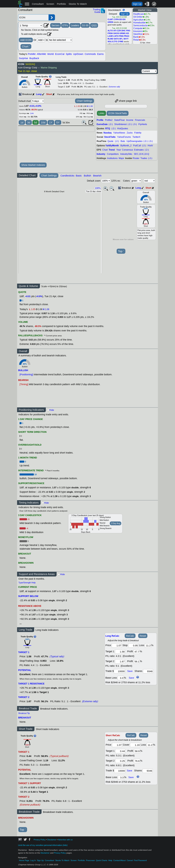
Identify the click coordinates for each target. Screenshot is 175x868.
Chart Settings (84, 101)
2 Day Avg (116, 523)
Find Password (140, 860)
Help (110, 860)
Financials (140, 120)
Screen (50, 4)
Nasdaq (108, 133)
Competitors (113, 154)
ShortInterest (120, 124)
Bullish (87, 176)
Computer (138, 28)
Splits (69, 54)
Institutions (112, 158)
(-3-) (135, 124)
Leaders (75, 25)
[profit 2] (137, 661)
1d (22, 122)
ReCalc (130, 636)
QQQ (94, 25)
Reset (143, 636)
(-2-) (111, 124)
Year (119, 150)
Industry (101, 154)
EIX (124, 20)
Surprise (23, 58)
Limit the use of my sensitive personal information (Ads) (43, 845)
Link (32, 113)
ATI (115, 31)
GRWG (123, 33)
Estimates (139, 150)
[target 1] (120, 751)
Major (121, 158)
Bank (136, 37)
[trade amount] (119, 671)
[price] (117, 645)
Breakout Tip (24, 713)
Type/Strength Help (27, 583)
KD (128, 33)
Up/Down (78, 54)
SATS (116, 39)
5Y (58, 122)
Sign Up (137, 4)
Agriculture (139, 20)
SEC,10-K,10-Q (141, 154)
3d (29, 122)
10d (43, 122)
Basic (79, 176)
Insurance (138, 31)
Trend (112, 150)
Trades (144, 158)
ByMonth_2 (126, 146)
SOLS (110, 42)
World (51, 54)
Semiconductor (141, 25)
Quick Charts (102, 860)
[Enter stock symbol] (33, 17)
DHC (123, 31)
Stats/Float (119, 120)
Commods (90, 54)
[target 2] (120, 661)
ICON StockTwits (118, 113)
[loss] (148, 645)
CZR (119, 31)
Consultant (38, 4)
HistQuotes (123, 128)
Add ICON (26, 40)
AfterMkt (41, 54)
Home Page (24, 860)
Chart (26, 47)
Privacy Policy (40, 840)
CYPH (116, 20)
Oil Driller (138, 17)
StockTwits (110, 137)
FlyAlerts (143, 124)
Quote (110, 141)
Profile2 (109, 120)
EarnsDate (102, 124)
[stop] (133, 645)
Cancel (130, 860)
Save (130, 671)
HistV (150, 146)
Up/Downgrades (135, 141)
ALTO (110, 31)
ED (121, 20)
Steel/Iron (138, 34)
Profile (100, 120)
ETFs (65, 25)
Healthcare (139, 14)
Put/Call (137, 146)
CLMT (110, 20)
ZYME (121, 42)
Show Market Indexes (33, 165)
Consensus (127, 150)
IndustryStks (126, 154)
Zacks (130, 133)
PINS (121, 36)
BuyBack (34, 58)
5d (36, 122)
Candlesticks (67, 176)
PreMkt (32, 54)
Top (121, 251)
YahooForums (124, 137)
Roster (136, 158)
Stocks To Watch (78, 4)
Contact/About (119, 860)
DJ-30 (85, 25)
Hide (52, 410)
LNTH (116, 36)
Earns (100, 54)
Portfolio (61, 4)
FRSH (110, 33)
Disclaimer (52, 840)
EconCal (60, 54)
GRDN (110, 22)
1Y (51, 122)
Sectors (56, 25)
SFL (121, 39)
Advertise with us (65, 840)
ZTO (115, 42)
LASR (110, 36)
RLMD (110, 39)
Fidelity (138, 133)
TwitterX (136, 137)
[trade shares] (148, 671)
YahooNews (119, 133)
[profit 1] (137, 652)
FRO (128, 31)
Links (101, 113)
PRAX (127, 36)
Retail (136, 40)
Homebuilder (140, 23)
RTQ (108, 128)
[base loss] (121, 678)
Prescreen (90, 860)
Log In (33, 860)
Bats (123, 141)
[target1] (120, 652)
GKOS (116, 33)
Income (130, 120)
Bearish (97, 176)
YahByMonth (112, 146)
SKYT (126, 39)
